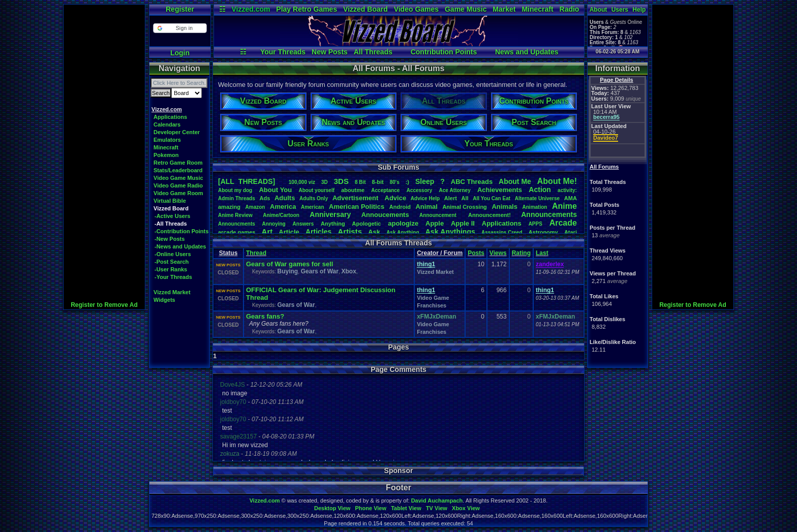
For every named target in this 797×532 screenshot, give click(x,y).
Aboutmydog (235, 190)
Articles (318, 232)
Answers (303, 224)
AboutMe (515, 181)
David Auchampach (437, 500)
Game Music (466, 9)
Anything (333, 224)
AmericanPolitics (357, 207)
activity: (567, 190)
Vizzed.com (251, 9)
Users (620, 10)
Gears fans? (265, 316)
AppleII (463, 223)
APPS (535, 224)
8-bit (378, 182)
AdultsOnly (314, 198)
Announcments (237, 224)
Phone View (371, 508)
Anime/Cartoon (281, 215)
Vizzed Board (365, 9)
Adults (285, 198)
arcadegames (237, 232)
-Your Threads (173, 277)
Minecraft (537, 9)
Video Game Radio (178, 185)
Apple (435, 223)
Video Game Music (178, 178)
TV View (437, 508)
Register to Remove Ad (104, 305)
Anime (564, 206)
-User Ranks (171, 269)
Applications (170, 117)
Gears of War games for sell (289, 264)
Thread (256, 253)
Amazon (255, 207)
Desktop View (332, 508)
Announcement (439, 215)
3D (325, 182)
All (465, 198)
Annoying (274, 224)
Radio (570, 9)
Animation (535, 207)
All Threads (373, 52)
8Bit (360, 182)
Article (289, 232)
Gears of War (320, 271)
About (599, 10)
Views (498, 253)
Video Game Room (178, 193)
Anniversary (330, 214)
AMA (571, 198)
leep (425, 181)
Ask (374, 232)
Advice (396, 198)
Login (180, 53)
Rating (521, 253)
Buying (287, 271)
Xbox (349, 271)
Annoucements (385, 215)
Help (639, 10)
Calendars (167, 124)
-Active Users (172, 216)
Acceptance (385, 190)
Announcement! (489, 215)
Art (267, 231)
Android (400, 207)
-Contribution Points (181, 231)
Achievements (500, 190)
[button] (180, 28)
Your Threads (283, 52)
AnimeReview (235, 215)
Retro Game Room (178, 163)
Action (540, 190)
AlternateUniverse (537, 198)
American (313, 207)
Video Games (416, 9)
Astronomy (543, 232)
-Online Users (173, 254)
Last (542, 253)
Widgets (164, 300)
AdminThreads (237, 198)
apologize (403, 223)
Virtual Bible (170, 201)
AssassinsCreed (502, 232)
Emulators (167, 140)
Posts (476, 253)
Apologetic (367, 224)
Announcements (549, 214)
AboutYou (275, 190)
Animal (426, 207)
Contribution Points (444, 52)
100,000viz (302, 182)
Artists (350, 231)
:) (407, 182)
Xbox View (466, 508)
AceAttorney (454, 190)
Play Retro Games (306, 9)
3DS (341, 181)
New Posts (330, 52)
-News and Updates (180, 246)
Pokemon (166, 155)
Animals (504, 207)
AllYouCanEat (492, 198)
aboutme (353, 190)
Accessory (420, 190)
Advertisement (356, 198)
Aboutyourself (316, 190)
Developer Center (177, 132)
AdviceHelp (425, 198)
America (283, 207)
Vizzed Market (172, 292)
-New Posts (170, 239)
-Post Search (172, 262)
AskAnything (403, 232)
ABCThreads (472, 182)
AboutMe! (557, 181)
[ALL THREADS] (247, 181)
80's (395, 182)
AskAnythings (450, 232)
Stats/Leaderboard (178, 170)
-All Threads (171, 224)
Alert (451, 198)
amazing (229, 207)
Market (504, 9)
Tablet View (406, 508)
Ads (265, 198)
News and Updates (527, 52)
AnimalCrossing (464, 207)
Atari (571, 232)
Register (180, 9)
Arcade (563, 223)
